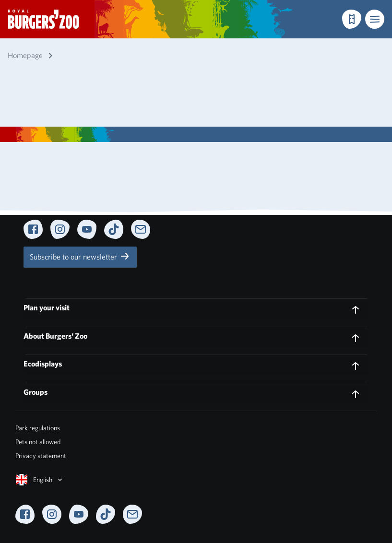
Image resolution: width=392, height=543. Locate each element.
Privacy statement (41, 456)
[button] (375, 19)
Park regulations (38, 428)
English (40, 480)
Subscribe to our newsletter (80, 256)
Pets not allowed (38, 442)
